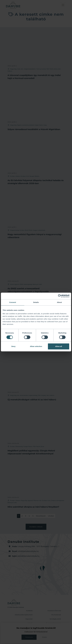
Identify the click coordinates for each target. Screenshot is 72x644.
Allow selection (36, 346)
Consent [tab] (13, 302)
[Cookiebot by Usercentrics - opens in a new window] (60, 296)
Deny (13, 346)
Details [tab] (36, 302)
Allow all (59, 346)
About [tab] (59, 302)
